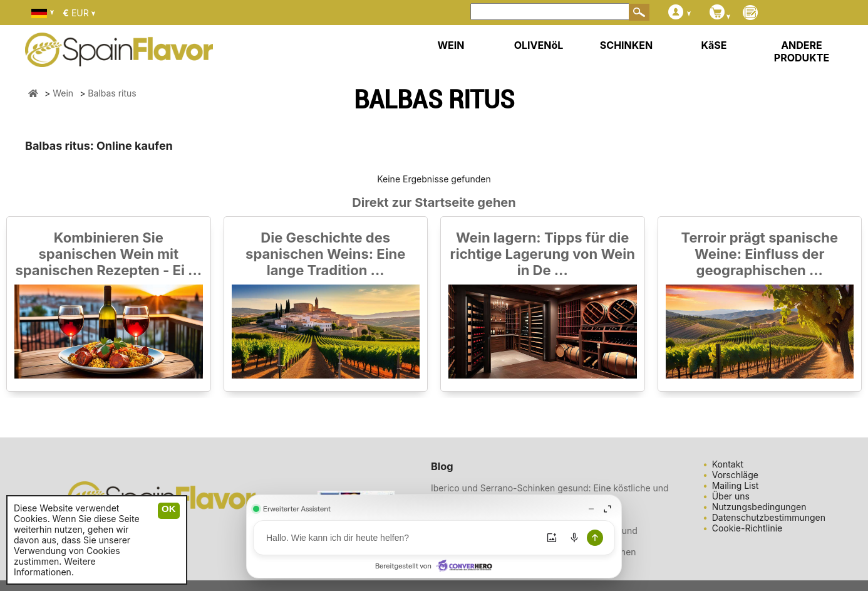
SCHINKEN (626, 45)
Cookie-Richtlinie (747, 528)
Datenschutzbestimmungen (769, 517)
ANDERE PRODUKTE (802, 51)
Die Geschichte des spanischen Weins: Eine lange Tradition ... (325, 254)
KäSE (714, 45)
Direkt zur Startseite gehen (434, 202)
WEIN (451, 45)
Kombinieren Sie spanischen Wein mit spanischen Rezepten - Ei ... (108, 254)
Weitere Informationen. (55, 567)
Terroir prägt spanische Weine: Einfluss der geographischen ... (759, 254)
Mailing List (736, 485)
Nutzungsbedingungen (759, 507)
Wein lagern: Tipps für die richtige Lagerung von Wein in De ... (543, 254)
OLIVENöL (539, 45)
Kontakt (728, 464)
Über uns (731, 496)
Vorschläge (735, 475)
